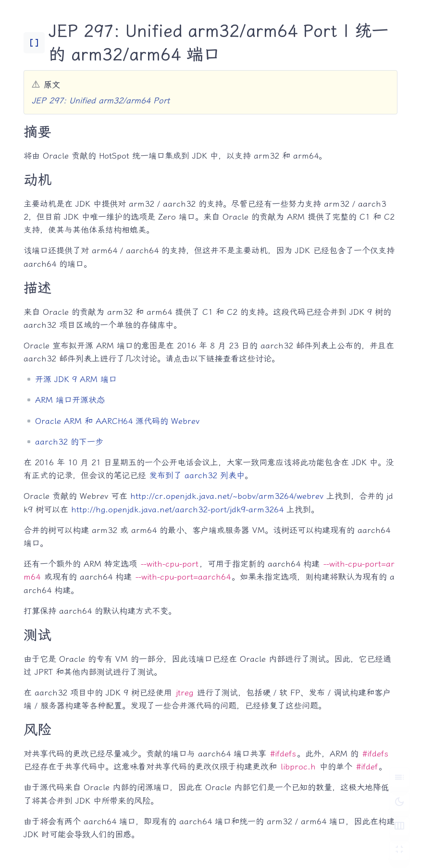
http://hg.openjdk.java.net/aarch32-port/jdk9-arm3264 (177, 509)
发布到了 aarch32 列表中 (197, 475)
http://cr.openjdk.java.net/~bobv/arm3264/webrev (227, 496)
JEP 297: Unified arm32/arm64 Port (101, 100)
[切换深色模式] (399, 801)
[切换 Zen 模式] (399, 850)
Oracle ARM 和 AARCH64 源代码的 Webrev (117, 421)
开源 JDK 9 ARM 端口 (76, 379)
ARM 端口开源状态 (70, 400)
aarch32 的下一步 (69, 442)
